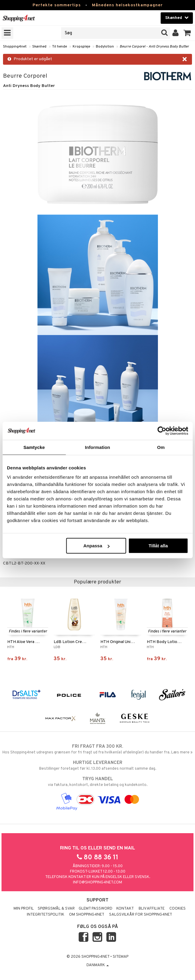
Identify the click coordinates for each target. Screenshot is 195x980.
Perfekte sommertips (57, 5)
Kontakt (125, 909)
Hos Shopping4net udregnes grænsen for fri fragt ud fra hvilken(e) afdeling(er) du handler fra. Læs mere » (97, 749)
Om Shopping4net (87, 915)
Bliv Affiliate (152, 909)
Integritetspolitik (46, 915)
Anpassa (96, 546)
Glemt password (96, 909)
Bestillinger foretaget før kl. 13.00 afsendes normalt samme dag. (97, 765)
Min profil (24, 909)
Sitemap (121, 957)
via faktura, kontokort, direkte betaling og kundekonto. (97, 782)
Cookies (178, 909)
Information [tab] (98, 447)
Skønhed (39, 47)
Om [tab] (161, 447)
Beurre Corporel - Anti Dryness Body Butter (154, 47)
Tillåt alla (158, 546)
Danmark (98, 965)
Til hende (60, 47)
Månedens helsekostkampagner (127, 5)
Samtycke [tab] (34, 447)
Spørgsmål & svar (56, 909)
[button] (187, 33)
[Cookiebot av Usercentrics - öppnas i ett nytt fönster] (162, 431)
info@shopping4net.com (97, 883)
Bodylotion (105, 47)
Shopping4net (15, 47)
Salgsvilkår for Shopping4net (141, 915)
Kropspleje (81, 47)
